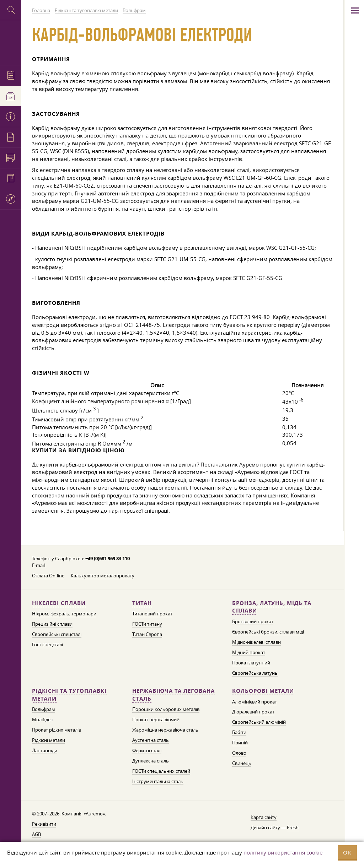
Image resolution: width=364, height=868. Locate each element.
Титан (142, 603)
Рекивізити (44, 824)
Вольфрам (44, 709)
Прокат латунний (251, 663)
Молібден (43, 719)
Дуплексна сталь (151, 761)
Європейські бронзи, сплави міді (268, 632)
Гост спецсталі (47, 645)
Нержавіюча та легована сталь (173, 695)
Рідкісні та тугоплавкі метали (69, 695)
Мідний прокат (249, 652)
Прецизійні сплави (52, 624)
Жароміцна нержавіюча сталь (165, 730)
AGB (36, 834)
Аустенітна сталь (151, 740)
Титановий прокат (152, 614)
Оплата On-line (48, 576)
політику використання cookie (283, 852)
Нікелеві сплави (59, 603)
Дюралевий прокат (253, 712)
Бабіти (239, 732)
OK (347, 853)
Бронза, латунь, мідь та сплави (272, 607)
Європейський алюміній (259, 722)
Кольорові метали (263, 691)
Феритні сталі (147, 750)
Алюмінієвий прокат (255, 702)
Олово (239, 753)
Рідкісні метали (49, 740)
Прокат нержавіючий (156, 719)
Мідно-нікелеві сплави (256, 642)
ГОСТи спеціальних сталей (161, 771)
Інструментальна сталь (158, 781)
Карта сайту (264, 817)
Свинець (242, 763)
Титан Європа (147, 634)
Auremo (11, 42)
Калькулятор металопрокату (103, 576)
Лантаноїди (45, 750)
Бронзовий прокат (253, 621)
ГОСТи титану (147, 624)
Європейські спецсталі (57, 634)
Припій (240, 743)
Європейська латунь (255, 673)
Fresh (293, 827)
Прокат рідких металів (57, 730)
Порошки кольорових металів (166, 709)
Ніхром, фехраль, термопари (64, 614)
